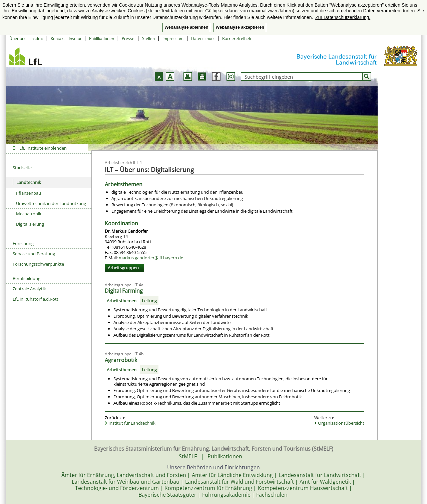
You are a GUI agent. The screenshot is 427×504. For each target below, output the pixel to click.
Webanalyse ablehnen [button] (186, 27)
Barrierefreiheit (237, 38)
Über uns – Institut (26, 38)
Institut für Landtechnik (132, 423)
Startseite (22, 168)
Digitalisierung (30, 224)
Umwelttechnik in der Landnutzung (51, 203)
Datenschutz (203, 38)
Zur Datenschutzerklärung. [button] (343, 17)
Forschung (23, 243)
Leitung (149, 301)
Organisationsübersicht (341, 423)
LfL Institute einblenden (43, 148)
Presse (128, 38)
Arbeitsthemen (122, 301)
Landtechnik (27, 182)
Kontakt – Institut (66, 38)
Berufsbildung (27, 278)
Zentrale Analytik (29, 289)
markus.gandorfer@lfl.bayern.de (151, 258)
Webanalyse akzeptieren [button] (240, 27)
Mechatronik (29, 214)
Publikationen (102, 38)
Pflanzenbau (29, 193)
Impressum (173, 38)
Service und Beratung (34, 254)
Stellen (148, 38)
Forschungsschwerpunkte (38, 264)
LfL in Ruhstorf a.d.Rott (36, 299)
